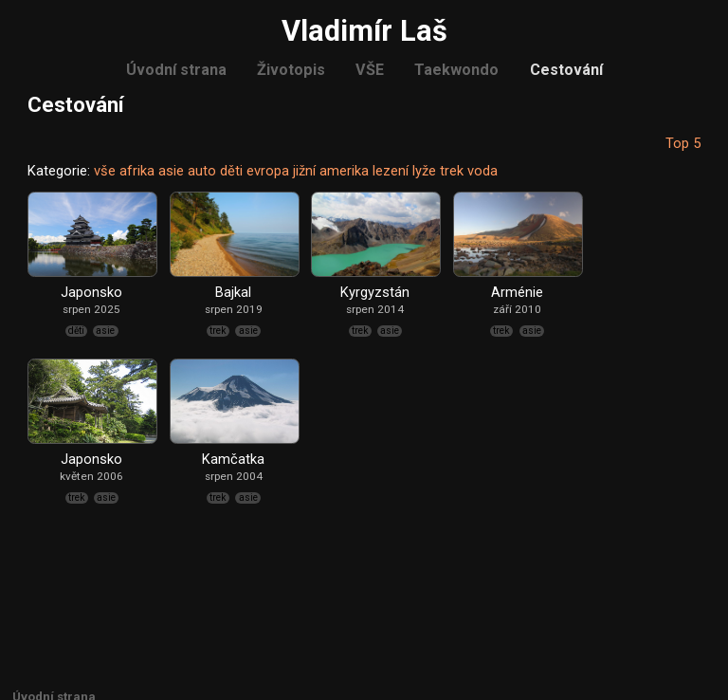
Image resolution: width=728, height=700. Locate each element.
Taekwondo (456, 70)
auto (202, 171)
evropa (268, 171)
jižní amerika (331, 171)
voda (482, 171)
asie (171, 171)
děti (231, 171)
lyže (424, 171)
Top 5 (683, 143)
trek (452, 171)
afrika (137, 171)
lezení (391, 171)
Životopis (291, 70)
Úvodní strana (176, 70)
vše (105, 171)
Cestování (566, 70)
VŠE (370, 70)
